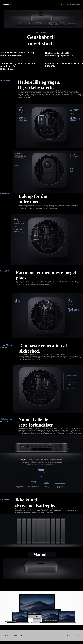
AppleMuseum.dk (73, 635)
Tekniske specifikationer (74, 4)
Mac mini (63, 4)
